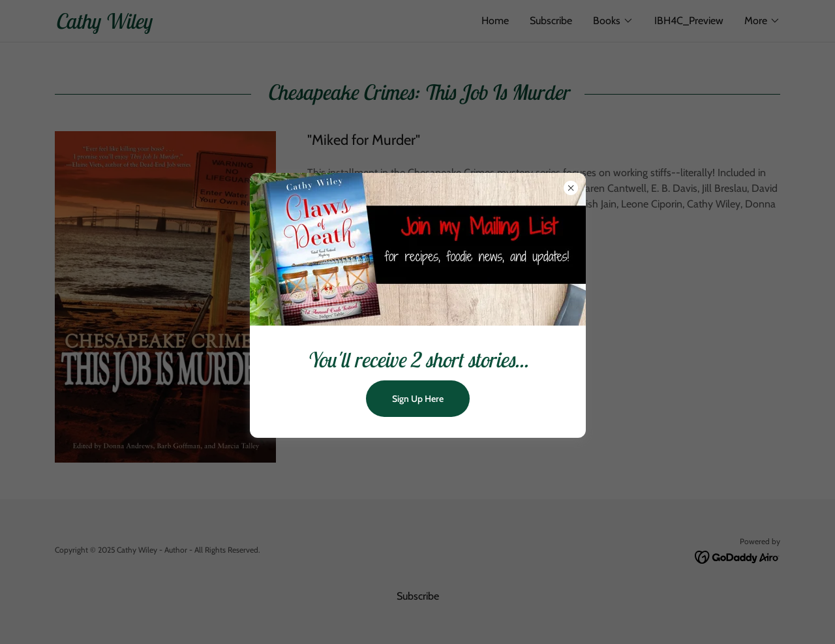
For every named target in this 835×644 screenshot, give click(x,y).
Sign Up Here (418, 399)
